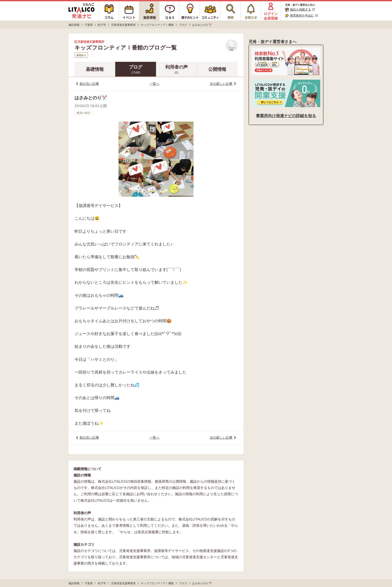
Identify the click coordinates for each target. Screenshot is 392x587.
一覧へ (154, 84)
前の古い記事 (89, 84)
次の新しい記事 (221, 84)
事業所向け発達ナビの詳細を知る (286, 116)
